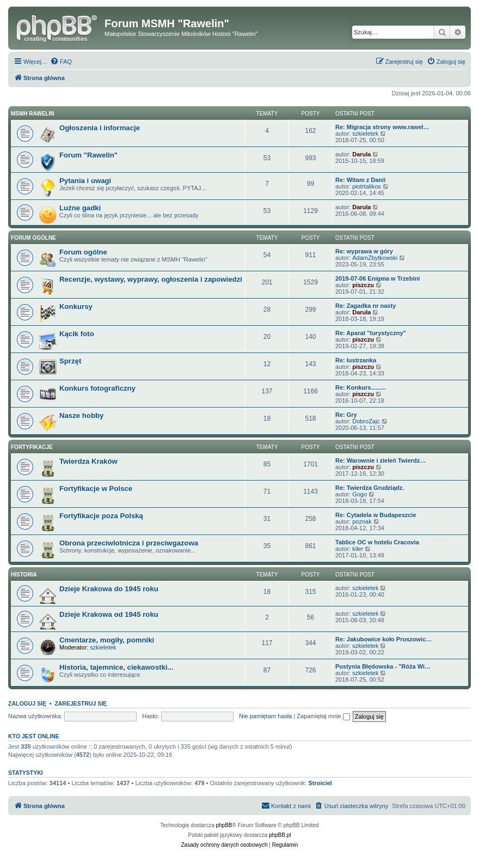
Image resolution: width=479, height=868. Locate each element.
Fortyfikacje (32, 447)
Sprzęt (70, 361)
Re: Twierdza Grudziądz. (370, 488)
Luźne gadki (80, 208)
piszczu (363, 285)
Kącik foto (77, 334)
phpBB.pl (280, 835)
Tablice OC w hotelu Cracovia (377, 542)
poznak (362, 521)
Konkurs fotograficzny (97, 388)
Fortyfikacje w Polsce (96, 488)
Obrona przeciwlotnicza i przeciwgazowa (129, 543)
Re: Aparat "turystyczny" (371, 333)
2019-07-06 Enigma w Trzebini (377, 278)
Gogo (360, 494)
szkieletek (365, 133)
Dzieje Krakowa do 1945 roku (109, 589)
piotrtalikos (367, 186)
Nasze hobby (81, 415)
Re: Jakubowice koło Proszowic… (383, 639)
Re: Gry (346, 415)
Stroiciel (320, 783)
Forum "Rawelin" (88, 155)
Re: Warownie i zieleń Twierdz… (380, 460)
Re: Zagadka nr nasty (366, 306)
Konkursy (76, 306)
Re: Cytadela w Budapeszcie (376, 515)
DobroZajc (366, 421)
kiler (358, 549)
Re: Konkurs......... (361, 387)
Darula (361, 154)
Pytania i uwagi (85, 181)
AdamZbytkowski (375, 258)
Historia (24, 575)
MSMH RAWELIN (32, 114)
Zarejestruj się (81, 703)
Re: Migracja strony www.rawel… (382, 127)
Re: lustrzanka (356, 360)
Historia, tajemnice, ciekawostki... (116, 667)
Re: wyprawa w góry (364, 251)
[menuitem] (61, 62)
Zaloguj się (27, 703)
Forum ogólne (33, 238)
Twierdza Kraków (88, 461)
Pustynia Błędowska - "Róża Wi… (383, 666)
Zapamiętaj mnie (323, 716)
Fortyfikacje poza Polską (101, 516)
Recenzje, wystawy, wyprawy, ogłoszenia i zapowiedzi (151, 279)
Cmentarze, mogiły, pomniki (107, 640)
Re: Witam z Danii (360, 180)
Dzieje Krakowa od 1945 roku (109, 614)
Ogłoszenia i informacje (100, 128)
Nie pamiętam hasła (265, 716)
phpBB (224, 825)
